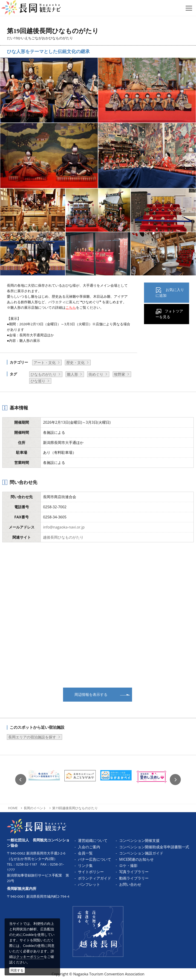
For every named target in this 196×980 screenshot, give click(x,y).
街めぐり (96, 374)
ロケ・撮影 (128, 866)
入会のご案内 (89, 847)
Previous (21, 780)
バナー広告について (95, 859)
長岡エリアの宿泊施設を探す (32, 737)
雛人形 (72, 374)
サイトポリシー (91, 872)
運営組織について (93, 840)
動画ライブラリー (134, 878)
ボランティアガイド (95, 878)
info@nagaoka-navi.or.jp (64, 527)
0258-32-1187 (27, 864)
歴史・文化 (75, 363)
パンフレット (89, 884)
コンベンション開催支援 (139, 840)
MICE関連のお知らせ (136, 859)
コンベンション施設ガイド (141, 853)
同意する (17, 970)
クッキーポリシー (30, 957)
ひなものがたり (43, 374)
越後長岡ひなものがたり (63, 537)
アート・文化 (45, 363)
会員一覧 (85, 853)
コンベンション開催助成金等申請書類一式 (154, 847)
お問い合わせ (130, 884)
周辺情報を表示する (91, 694)
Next (175, 780)
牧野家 (120, 374)
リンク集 (85, 866)
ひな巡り (38, 381)
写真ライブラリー (134, 872)
